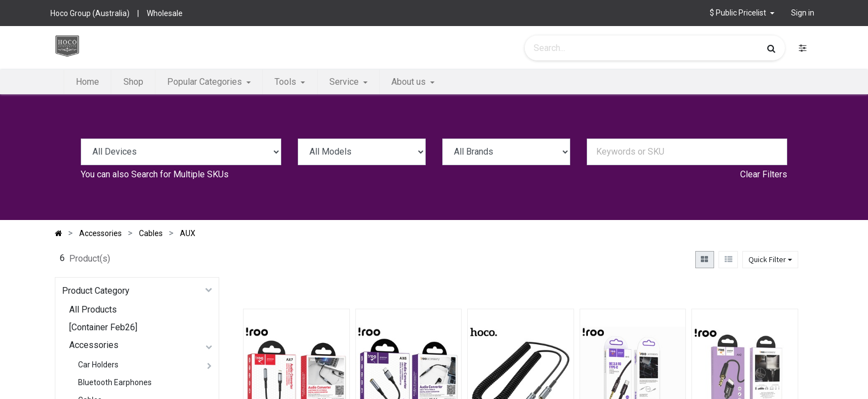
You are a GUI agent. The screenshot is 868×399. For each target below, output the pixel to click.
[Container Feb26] (103, 327)
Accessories (94, 345)
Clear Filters (764, 174)
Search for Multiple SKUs (180, 174)
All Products (93, 310)
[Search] (771, 48)
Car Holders (98, 365)
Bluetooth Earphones (115, 382)
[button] (742, 13)
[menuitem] (87, 82)
